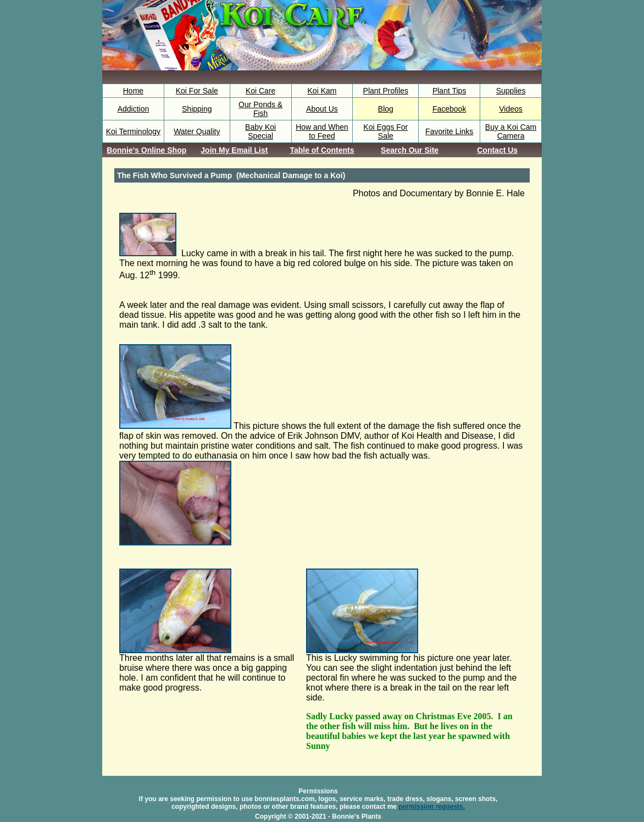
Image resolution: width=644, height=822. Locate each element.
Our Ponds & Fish (260, 109)
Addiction (134, 109)
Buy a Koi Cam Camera (511, 131)
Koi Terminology (133, 131)
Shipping (197, 109)
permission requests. (432, 807)
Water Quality (197, 131)
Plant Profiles (386, 91)
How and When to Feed (322, 131)
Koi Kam (322, 91)
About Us (322, 109)
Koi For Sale (197, 91)
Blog (386, 109)
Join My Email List (234, 150)
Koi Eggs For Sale (385, 131)
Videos (511, 109)
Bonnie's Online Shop (146, 150)
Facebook (449, 109)
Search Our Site (410, 150)
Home (133, 91)
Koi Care (260, 91)
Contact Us (497, 150)
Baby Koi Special (260, 131)
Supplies (511, 91)
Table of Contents (322, 150)
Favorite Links (449, 131)
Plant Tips (449, 91)
